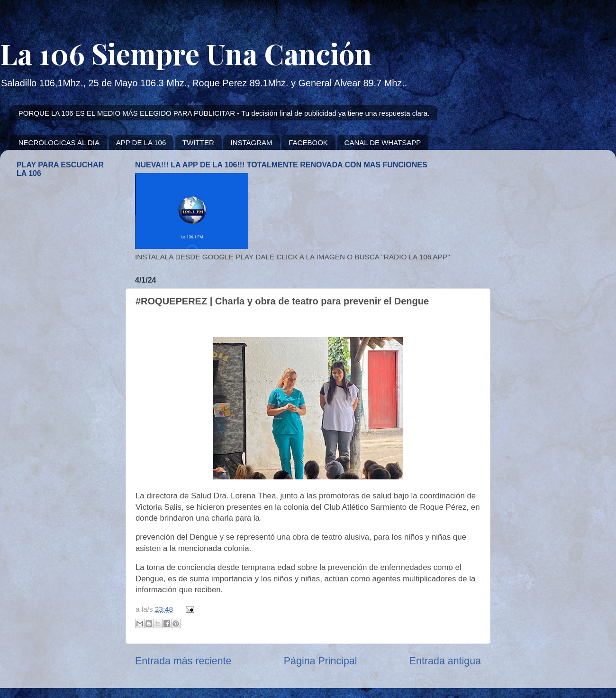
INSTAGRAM (251, 142)
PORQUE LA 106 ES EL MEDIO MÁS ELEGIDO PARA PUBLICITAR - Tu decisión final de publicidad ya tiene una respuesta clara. (224, 113)
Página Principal (321, 661)
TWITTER (198, 142)
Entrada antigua (445, 661)
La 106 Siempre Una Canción (186, 53)
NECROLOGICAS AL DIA (59, 142)
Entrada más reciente (183, 661)
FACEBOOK (308, 142)
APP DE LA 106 (141, 142)
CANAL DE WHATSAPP (383, 142)
